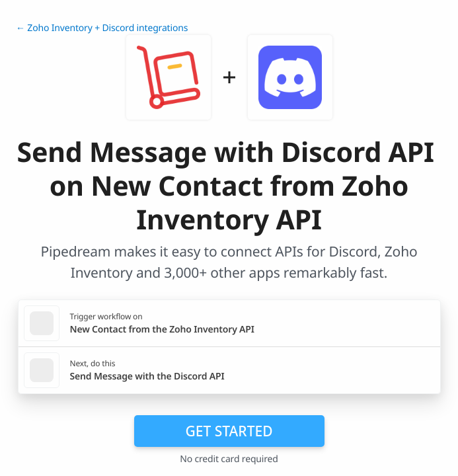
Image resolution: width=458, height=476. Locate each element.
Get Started (229, 431)
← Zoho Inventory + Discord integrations (102, 28)
